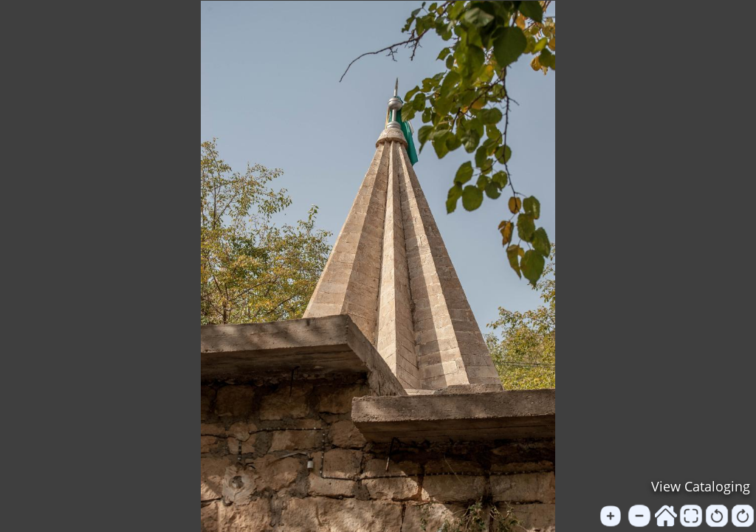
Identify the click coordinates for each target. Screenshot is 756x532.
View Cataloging (701, 486)
